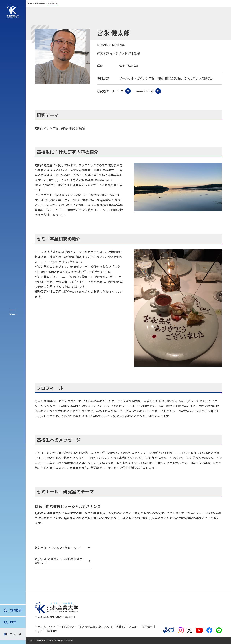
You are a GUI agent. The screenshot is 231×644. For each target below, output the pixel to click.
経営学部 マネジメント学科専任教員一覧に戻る (60, 561)
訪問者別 (16, 610)
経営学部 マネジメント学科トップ (57, 548)
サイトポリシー (67, 627)
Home (30, 3)
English (40, 631)
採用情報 (147, 627)
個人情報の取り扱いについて (96, 627)
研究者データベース (110, 91)
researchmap (145, 91)
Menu (13, 314)
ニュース (16, 622)
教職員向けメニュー (128, 627)
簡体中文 (52, 631)
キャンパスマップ (45, 627)
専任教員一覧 (40, 3)
